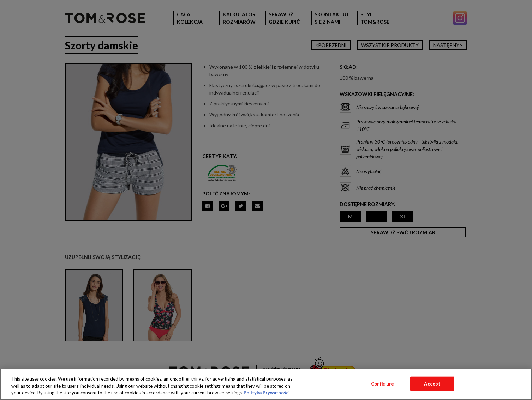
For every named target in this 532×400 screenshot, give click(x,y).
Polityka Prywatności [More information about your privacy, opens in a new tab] (267, 393)
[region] (266, 384)
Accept (432, 383)
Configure (382, 383)
